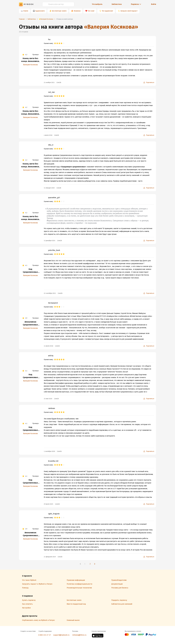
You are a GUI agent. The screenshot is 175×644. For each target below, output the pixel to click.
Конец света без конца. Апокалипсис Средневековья (30, 60)
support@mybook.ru (61, 635)
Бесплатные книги (59, 11)
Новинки (77, 11)
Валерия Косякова (30, 65)
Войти (154, 4)
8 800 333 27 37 (45, 635)
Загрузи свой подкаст (129, 11)
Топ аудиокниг (107, 11)
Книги (26, 11)
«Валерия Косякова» (111, 27)
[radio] (55, 43)
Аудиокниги (40, 11)
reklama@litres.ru (79, 635)
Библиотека (117, 4)
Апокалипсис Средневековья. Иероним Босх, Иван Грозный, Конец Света (30, 323)
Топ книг (91, 11)
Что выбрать (97, 4)
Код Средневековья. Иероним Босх (30, 271)
